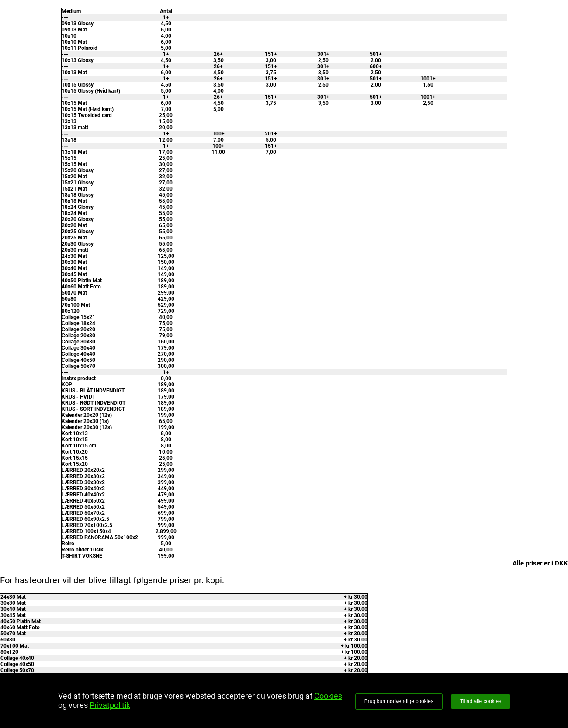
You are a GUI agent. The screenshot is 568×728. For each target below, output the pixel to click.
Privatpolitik (110, 705)
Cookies (328, 696)
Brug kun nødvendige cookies (399, 701)
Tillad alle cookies (481, 701)
